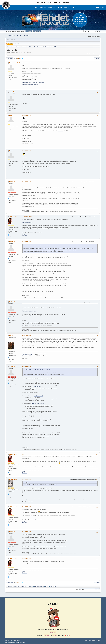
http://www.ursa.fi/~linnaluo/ (29, 81)
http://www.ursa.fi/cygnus (30, 311)
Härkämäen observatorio (28, 353)
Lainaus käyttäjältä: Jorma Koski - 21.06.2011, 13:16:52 (37, 245)
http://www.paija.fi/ (39, 396)
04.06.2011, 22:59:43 (27, 182)
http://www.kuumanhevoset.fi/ (38, 404)
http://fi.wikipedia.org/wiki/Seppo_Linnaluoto (33, 83)
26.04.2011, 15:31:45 (27, 115)
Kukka (11, 115)
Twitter (24, 234)
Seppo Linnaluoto (15, 63)
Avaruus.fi (61, 131)
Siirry (77, 589)
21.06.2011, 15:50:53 (27, 242)
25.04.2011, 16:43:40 (27, 63)
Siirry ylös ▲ (98, 641)
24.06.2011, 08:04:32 (27, 559)
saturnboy (12, 92)
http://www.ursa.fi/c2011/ (28, 223)
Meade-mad (13, 479)
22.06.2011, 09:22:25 (27, 479)
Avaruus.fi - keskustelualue (18, 36)
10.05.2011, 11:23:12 (27, 151)
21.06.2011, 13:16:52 (28, 217)
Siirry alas (10, 58)
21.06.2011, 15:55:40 (27, 302)
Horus (11, 335)
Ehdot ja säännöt (92, 641)
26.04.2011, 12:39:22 (27, 92)
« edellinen (89, 54)
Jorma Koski (13, 217)
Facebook (24, 236)
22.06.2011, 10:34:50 (27, 507)
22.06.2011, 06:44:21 (28, 454)
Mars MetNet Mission (27, 354)
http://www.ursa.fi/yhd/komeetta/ (30, 84)
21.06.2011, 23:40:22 (27, 335)
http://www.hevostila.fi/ (37, 387)
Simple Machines (16, 641)
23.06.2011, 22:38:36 (27, 532)
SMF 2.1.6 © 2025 (9, 641)
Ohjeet (86, 641)
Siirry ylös (10, 583)
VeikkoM (12, 182)
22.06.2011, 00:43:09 (27, 366)
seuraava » (96, 54)
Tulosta (97, 58)
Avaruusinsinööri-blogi (27, 356)
